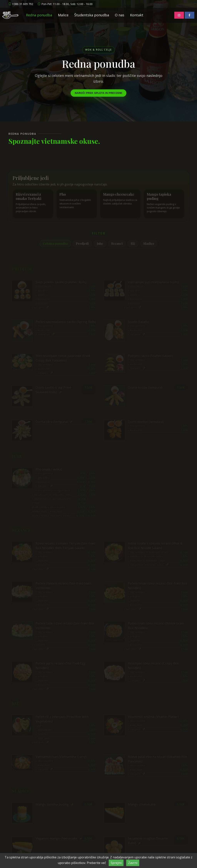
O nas (120, 15)
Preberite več (96, 863)
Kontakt (137, 15)
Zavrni (133, 863)
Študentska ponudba (92, 15)
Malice (63, 15)
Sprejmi (116, 863)
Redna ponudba (39, 15)
